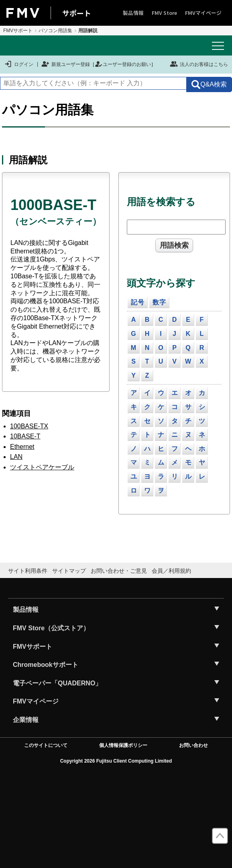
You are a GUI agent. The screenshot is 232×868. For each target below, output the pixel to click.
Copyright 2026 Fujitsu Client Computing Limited (116, 761)
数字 (159, 302)
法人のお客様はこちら (199, 64)
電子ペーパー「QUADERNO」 (57, 683)
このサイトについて (46, 745)
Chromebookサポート (46, 665)
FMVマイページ (203, 13)
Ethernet (22, 447)
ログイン (19, 64)
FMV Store (164, 13)
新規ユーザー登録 (66, 64)
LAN (16, 457)
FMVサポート (18, 31)
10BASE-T (25, 436)
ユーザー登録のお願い (123, 64)
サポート (77, 13)
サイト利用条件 (28, 571)
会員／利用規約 (171, 571)
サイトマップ (69, 571)
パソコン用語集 (55, 31)
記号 (138, 302)
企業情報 (26, 720)
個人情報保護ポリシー (123, 745)
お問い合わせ (193, 745)
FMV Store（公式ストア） (51, 628)
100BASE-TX (29, 426)
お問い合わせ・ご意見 (119, 571)
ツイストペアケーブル (42, 467)
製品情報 (133, 13)
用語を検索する (161, 202)
